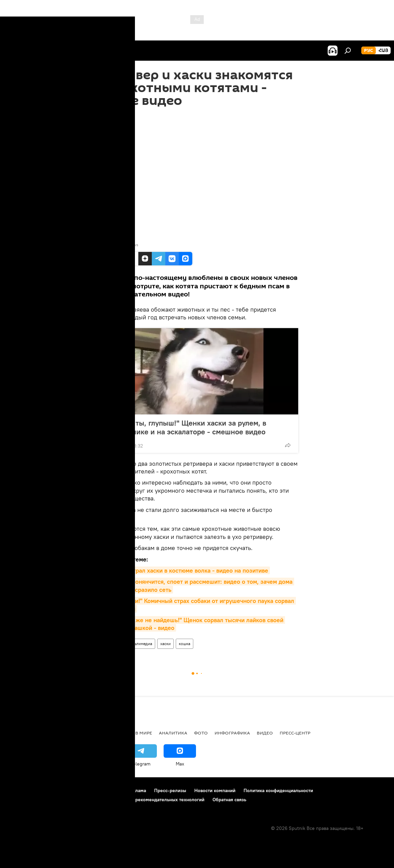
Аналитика (173, 733)
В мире (144, 733)
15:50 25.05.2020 (115, 115)
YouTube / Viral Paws (119, 245)
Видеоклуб (109, 644)
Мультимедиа (140, 644)
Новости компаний (215, 790)
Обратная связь (229, 800)
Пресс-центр (295, 733)
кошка (185, 644)
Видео (265, 733)
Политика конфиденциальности (278, 790)
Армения (48, 733)
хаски (165, 644)
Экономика (81, 733)
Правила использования (64, 790)
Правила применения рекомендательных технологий (146, 800)
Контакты (109, 790)
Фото (201, 733)
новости (18, 733)
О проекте (18, 790)
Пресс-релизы (170, 790)
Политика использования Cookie (43, 800)
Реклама (137, 790)
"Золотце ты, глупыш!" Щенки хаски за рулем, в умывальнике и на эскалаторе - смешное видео (191, 427)
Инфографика (232, 733)
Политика (116, 733)
